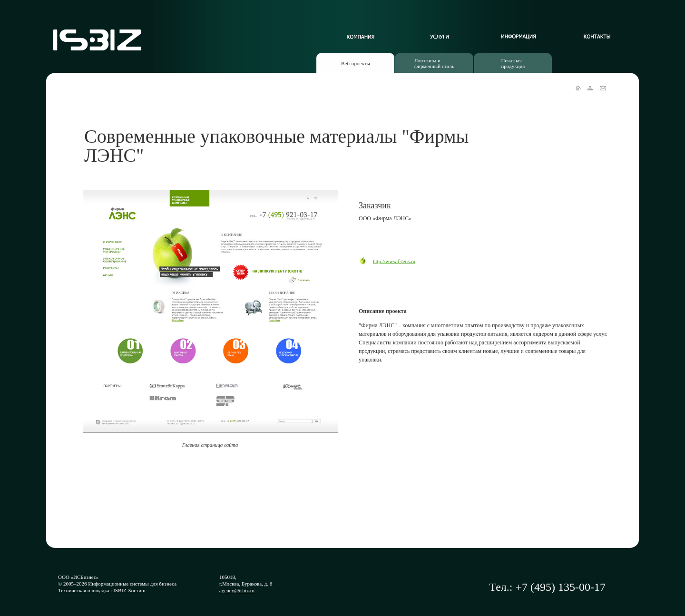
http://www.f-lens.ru (394, 261)
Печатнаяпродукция (513, 63)
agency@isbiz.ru (237, 590)
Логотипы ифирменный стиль (434, 63)
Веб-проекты (356, 63)
